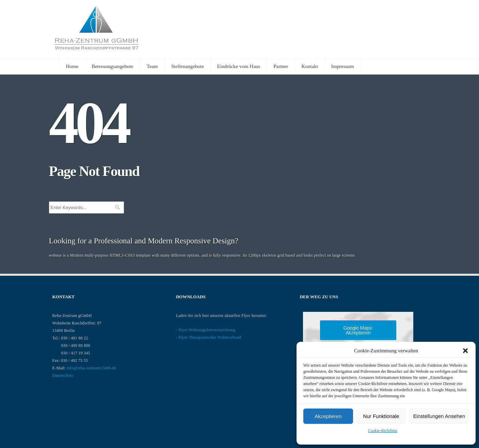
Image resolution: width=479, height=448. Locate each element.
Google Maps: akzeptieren (358, 330)
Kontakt (310, 66)
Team (152, 66)
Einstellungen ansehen (439, 416)
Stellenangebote (188, 66)
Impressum (343, 66)
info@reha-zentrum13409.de (91, 368)
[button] (465, 351)
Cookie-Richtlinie (383, 431)
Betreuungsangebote (112, 66)
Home (72, 66)
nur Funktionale (381, 416)
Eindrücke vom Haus (239, 66)
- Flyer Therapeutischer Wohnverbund (209, 337)
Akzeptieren (328, 416)
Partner (281, 66)
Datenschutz (63, 375)
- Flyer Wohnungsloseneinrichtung (206, 330)
